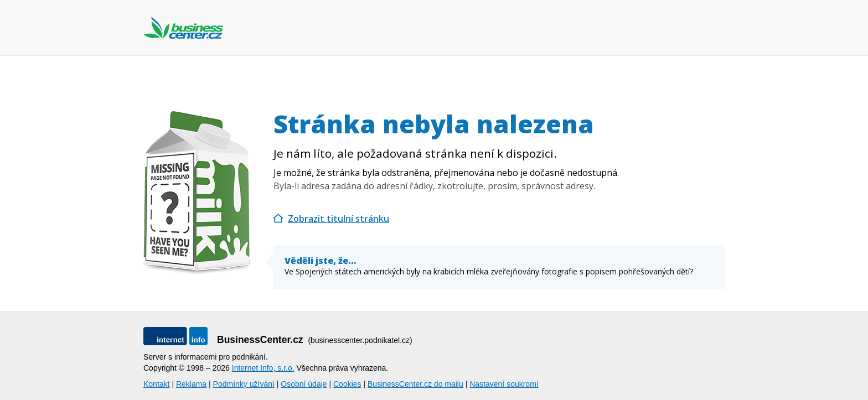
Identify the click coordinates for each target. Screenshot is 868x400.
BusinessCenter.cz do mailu (415, 384)
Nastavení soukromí (504, 384)
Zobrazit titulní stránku (339, 219)
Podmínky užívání (244, 384)
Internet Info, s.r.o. (263, 368)
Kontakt (156, 384)
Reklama (191, 384)
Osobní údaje (304, 384)
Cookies (347, 384)
